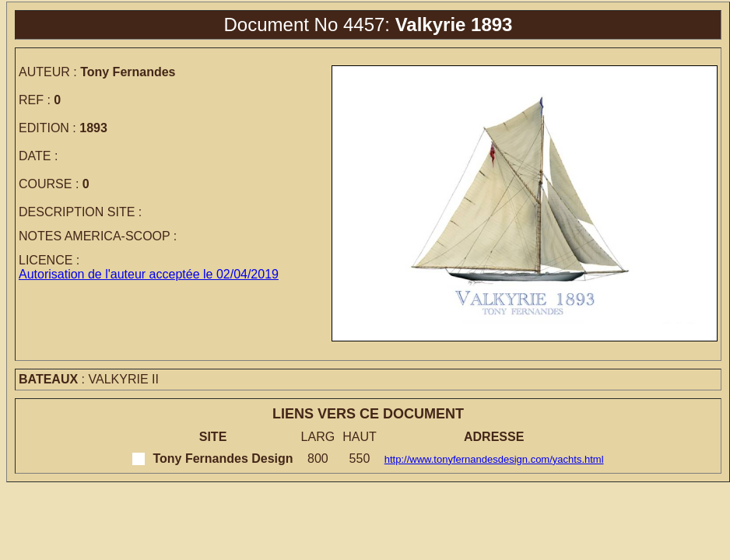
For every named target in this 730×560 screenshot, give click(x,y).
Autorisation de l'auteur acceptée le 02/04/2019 (149, 274)
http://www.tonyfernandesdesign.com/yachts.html (494, 459)
